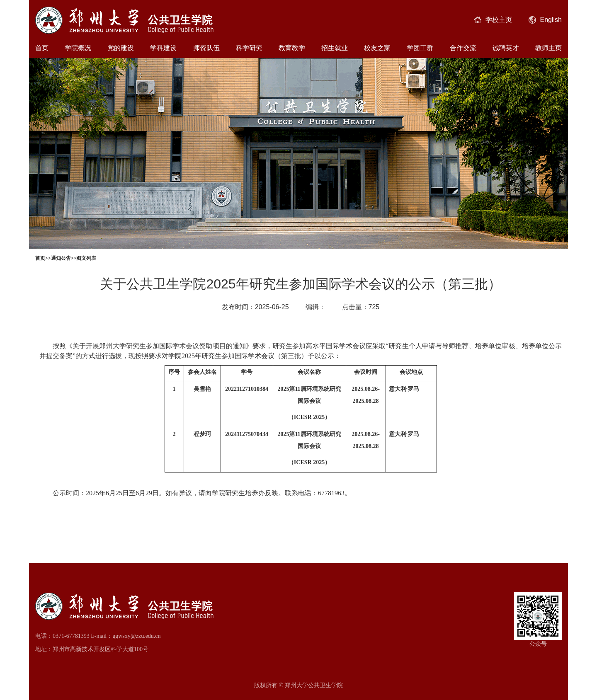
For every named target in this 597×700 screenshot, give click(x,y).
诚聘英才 (506, 48)
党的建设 (121, 48)
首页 (42, 48)
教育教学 (292, 48)
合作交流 (463, 48)
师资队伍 (206, 48)
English (545, 20)
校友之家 (377, 48)
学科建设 (163, 48)
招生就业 (335, 48)
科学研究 (249, 48)
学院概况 (78, 48)
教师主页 (548, 48)
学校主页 (493, 20)
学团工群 (420, 48)
